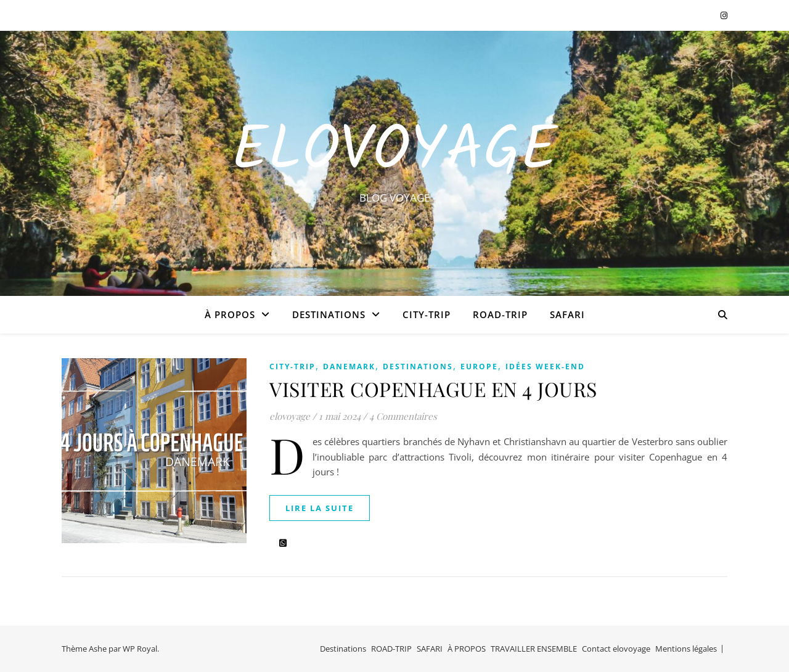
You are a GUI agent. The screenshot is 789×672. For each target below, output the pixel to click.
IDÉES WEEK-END (545, 367)
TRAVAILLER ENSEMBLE (534, 649)
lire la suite (320, 508)
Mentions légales (686, 649)
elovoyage (290, 416)
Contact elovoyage (616, 649)
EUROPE (479, 367)
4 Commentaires (403, 416)
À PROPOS (230, 314)
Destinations (329, 314)
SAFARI (567, 314)
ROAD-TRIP (500, 314)
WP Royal (140, 649)
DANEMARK (349, 367)
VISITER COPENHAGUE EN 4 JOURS (433, 389)
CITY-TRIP (427, 314)
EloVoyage (394, 152)
